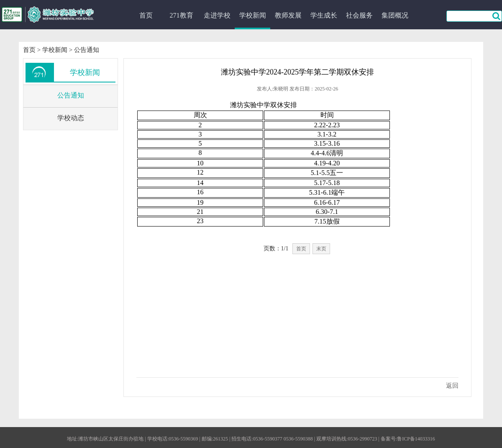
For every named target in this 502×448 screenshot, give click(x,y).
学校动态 (71, 118)
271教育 (182, 15)
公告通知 (87, 50)
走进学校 (217, 15)
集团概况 (395, 15)
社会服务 (359, 15)
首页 (146, 15)
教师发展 (288, 15)
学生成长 (324, 15)
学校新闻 (253, 15)
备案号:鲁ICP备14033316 (408, 439)
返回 (452, 386)
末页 (321, 249)
